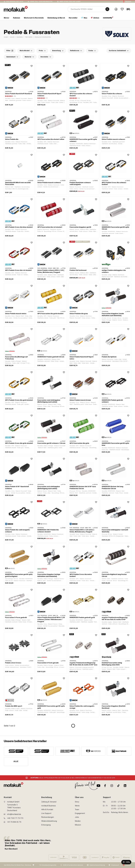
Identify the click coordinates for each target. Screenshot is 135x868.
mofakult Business (49, 806)
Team (77, 810)
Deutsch (128, 2)
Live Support (46, 813)
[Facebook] (105, 786)
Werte (77, 806)
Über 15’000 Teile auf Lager (70, 1)
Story (77, 802)
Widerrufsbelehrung (49, 821)
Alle (16, 761)
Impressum (115, 865)
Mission (78, 825)
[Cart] (128, 9)
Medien (78, 821)
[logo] (16, 9)
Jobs (77, 817)
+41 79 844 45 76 (14, 822)
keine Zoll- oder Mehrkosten (41, 1)
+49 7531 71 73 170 (15, 818)
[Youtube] (98, 786)
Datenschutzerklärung (97, 865)
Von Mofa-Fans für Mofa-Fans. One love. (18, 865)
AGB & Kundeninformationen (73, 865)
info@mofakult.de (14, 814)
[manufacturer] (16, 751)
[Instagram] (112, 786)
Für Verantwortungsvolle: (48, 865)
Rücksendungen (48, 817)
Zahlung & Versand (49, 802)
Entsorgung (46, 825)
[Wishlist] (122, 9)
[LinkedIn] (125, 786)
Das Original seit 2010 (15, 1)
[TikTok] (118, 786)
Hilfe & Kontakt (47, 810)
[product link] (19, 85)
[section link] (7, 18)
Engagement (80, 813)
